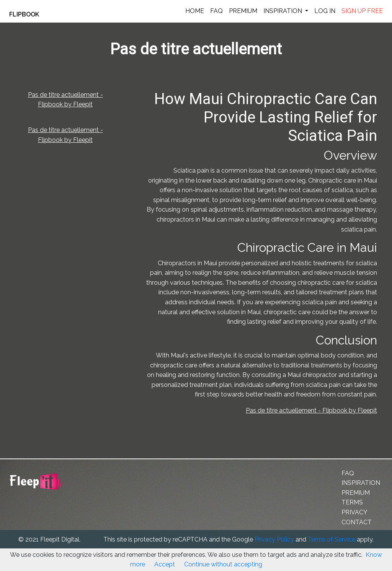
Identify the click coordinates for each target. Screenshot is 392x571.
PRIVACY (354, 512)
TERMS (352, 502)
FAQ (216, 11)
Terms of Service (332, 539)
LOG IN (325, 11)
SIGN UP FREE (362, 11)
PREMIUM (243, 11)
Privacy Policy (274, 539)
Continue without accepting (223, 564)
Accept (165, 564)
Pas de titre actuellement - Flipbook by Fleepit (311, 410)
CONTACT (357, 522)
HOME (195, 11)
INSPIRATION (283, 11)
